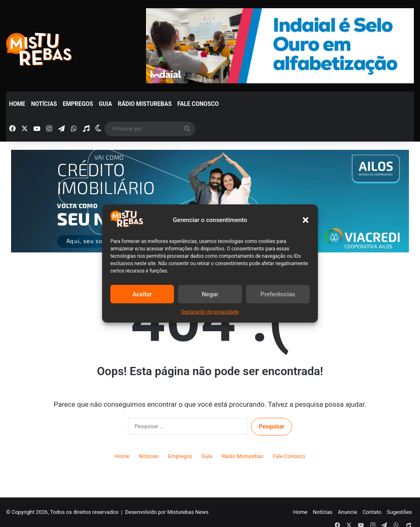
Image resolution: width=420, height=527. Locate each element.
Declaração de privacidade (210, 312)
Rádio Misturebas (145, 104)
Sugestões (399, 512)
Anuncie (348, 512)
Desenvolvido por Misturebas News (167, 512)
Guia (105, 104)
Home (17, 104)
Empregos (78, 104)
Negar (210, 294)
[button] (306, 220)
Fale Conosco (198, 104)
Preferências (278, 294)
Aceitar (142, 294)
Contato (372, 512)
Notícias (44, 104)
